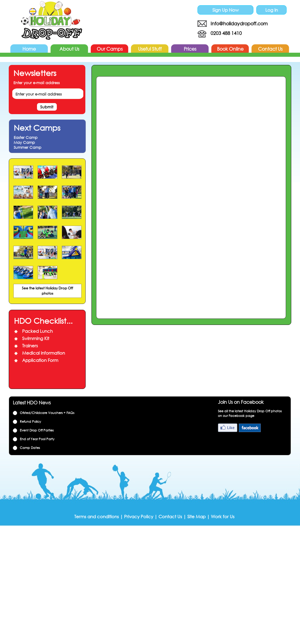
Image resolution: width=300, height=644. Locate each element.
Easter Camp (26, 138)
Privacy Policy (139, 516)
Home (29, 49)
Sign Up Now (225, 10)
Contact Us (270, 49)
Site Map (196, 516)
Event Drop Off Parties (37, 430)
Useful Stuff (150, 49)
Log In (272, 10)
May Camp (24, 143)
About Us (69, 49)
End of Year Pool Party (37, 439)
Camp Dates (30, 448)
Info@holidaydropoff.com (239, 23)
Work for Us (223, 516)
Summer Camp (28, 147)
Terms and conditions (97, 516)
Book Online (230, 49)
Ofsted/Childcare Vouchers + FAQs (47, 413)
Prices (190, 49)
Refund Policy (30, 422)
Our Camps (110, 49)
